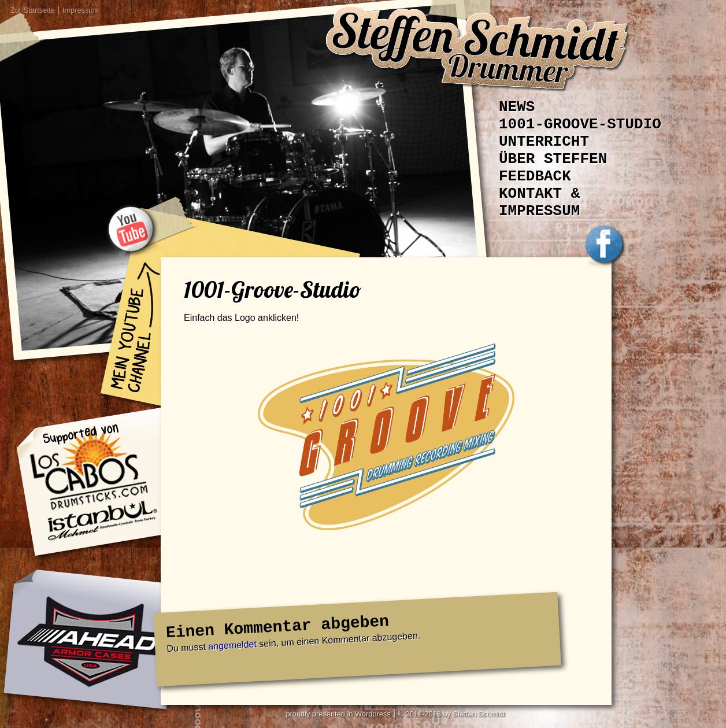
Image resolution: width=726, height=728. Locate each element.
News (517, 107)
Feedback (535, 176)
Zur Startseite (33, 10)
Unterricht (544, 142)
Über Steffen (553, 159)
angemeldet (232, 645)
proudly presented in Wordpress (338, 714)
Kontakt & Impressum (539, 202)
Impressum (81, 10)
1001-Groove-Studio (580, 124)
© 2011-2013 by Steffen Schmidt (452, 714)
